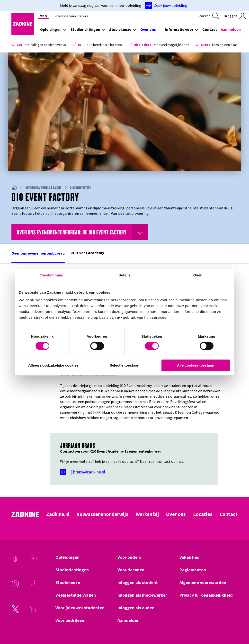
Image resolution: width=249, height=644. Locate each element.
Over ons (176, 514)
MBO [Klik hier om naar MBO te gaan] (43, 16)
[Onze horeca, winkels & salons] (45, 187)
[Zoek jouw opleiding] (167, 5)
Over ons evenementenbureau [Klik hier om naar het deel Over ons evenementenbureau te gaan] (38, 253)
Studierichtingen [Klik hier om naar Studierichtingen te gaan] (72, 570)
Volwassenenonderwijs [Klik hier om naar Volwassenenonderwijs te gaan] (71, 16)
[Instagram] (15, 586)
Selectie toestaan (125, 365)
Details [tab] (124, 275)
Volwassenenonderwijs (102, 514)
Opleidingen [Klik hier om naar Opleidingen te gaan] (67, 557)
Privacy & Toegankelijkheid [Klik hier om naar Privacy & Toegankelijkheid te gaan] (206, 595)
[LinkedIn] (33, 611)
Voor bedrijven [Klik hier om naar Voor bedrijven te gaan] (70, 620)
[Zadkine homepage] (23, 34)
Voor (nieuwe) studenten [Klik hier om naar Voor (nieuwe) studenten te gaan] (80, 608)
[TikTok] (15, 561)
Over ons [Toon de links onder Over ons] (151, 29)
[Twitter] (15, 611)
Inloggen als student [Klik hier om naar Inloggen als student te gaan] (138, 583)
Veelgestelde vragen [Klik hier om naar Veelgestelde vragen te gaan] (76, 595)
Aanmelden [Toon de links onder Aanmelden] (233, 29)
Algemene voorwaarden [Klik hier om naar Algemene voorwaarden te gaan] (203, 583)
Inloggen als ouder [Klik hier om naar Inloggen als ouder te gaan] (136, 608)
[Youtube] (33, 561)
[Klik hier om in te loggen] (235, 16)
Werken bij (147, 514)
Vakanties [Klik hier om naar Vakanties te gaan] (189, 557)
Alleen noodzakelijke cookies (53, 365)
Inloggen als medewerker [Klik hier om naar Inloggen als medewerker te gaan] (142, 595)
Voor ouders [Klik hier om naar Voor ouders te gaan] (129, 557)
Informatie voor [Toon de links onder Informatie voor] (182, 29)
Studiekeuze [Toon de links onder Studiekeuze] (123, 29)
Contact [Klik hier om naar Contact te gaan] (210, 29)
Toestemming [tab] (52, 275)
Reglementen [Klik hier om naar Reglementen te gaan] (193, 570)
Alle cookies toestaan (196, 365)
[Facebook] (33, 586)
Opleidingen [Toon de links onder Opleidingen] (53, 29)
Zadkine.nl (58, 514)
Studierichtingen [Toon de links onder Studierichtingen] (88, 29)
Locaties (203, 514)
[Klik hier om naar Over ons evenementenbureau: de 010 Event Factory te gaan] (80, 232)
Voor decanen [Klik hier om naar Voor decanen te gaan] (131, 570)
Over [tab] (198, 275)
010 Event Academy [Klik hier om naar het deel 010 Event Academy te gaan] (87, 253)
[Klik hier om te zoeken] (209, 16)
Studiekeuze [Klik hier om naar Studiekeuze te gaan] (68, 583)
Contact (229, 514)
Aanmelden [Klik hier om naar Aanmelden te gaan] (129, 620)
